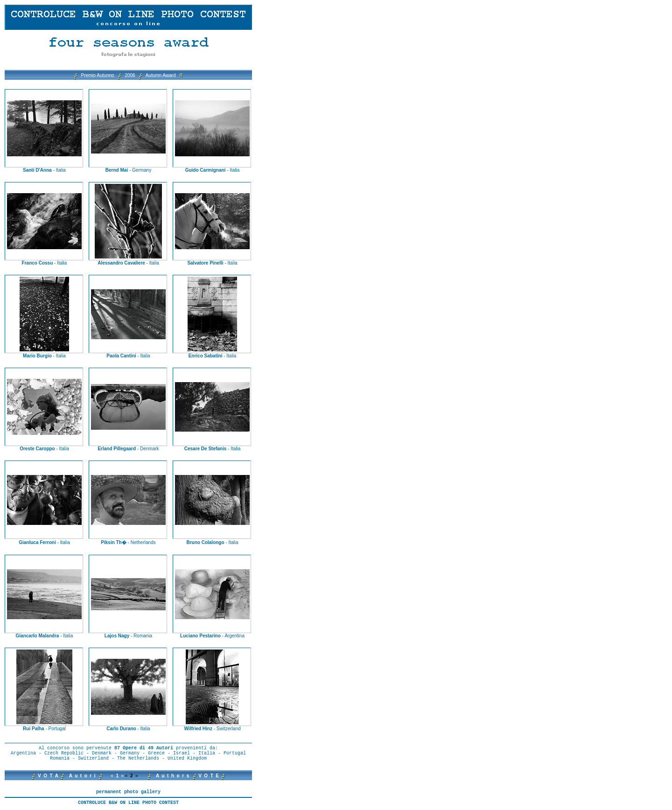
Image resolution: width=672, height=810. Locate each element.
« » (117, 776)
